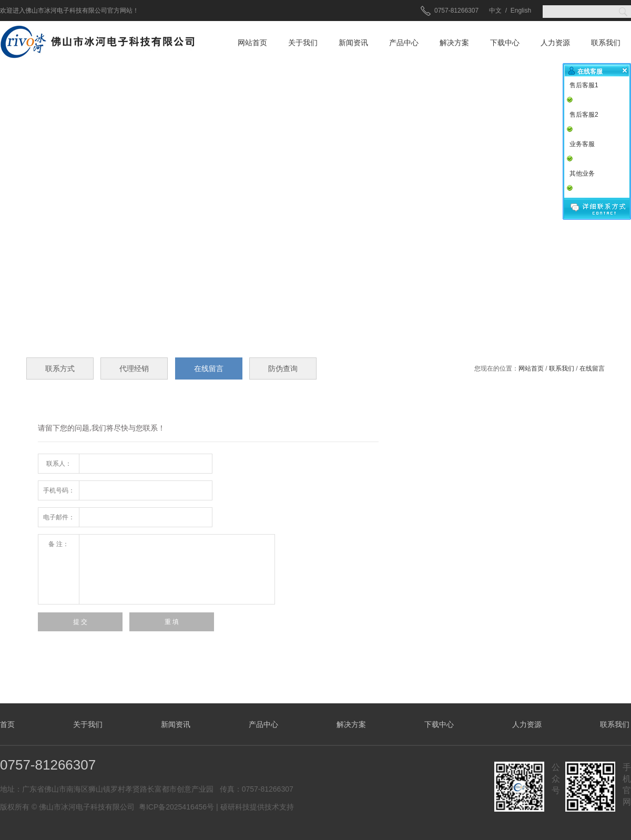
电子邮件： (59, 517)
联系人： (59, 464)
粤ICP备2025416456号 (176, 807)
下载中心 (505, 43)
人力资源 (555, 43)
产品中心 (404, 43)
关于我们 (303, 43)
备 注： (59, 544)
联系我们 (606, 43)
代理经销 (134, 368)
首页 (7, 724)
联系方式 (60, 368)
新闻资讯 (353, 43)
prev (23, 197)
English (521, 11)
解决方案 (454, 43)
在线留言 (592, 368)
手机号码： (59, 490)
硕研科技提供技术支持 (257, 807)
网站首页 (252, 43)
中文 (495, 11)
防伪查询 (283, 368)
